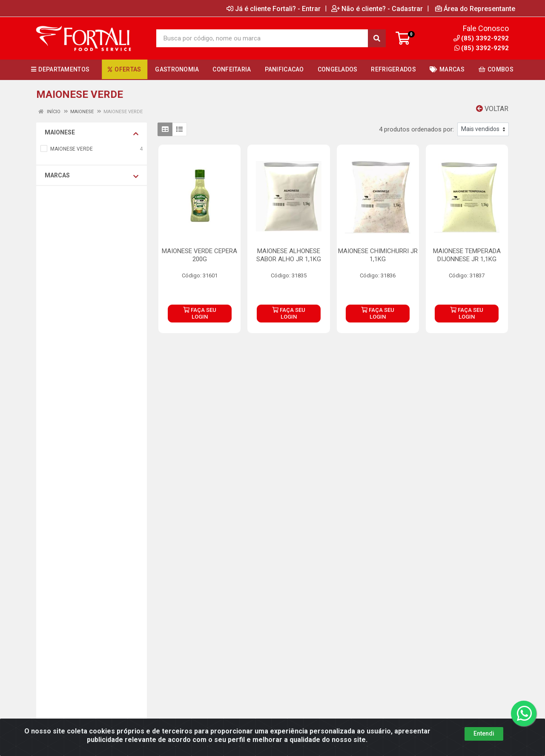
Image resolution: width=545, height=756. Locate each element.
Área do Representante (475, 9)
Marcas (92, 176)
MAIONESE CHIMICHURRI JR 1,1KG (378, 255)
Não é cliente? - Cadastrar (377, 9)
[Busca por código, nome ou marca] (262, 38)
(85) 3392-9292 (482, 48)
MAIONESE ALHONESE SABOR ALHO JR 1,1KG (289, 255)
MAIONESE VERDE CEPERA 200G (199, 255)
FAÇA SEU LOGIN (200, 313)
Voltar (492, 109)
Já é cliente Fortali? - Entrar (274, 9)
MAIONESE (92, 133)
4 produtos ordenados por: (416, 129)
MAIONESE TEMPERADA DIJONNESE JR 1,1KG (467, 255)
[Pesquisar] (377, 38)
